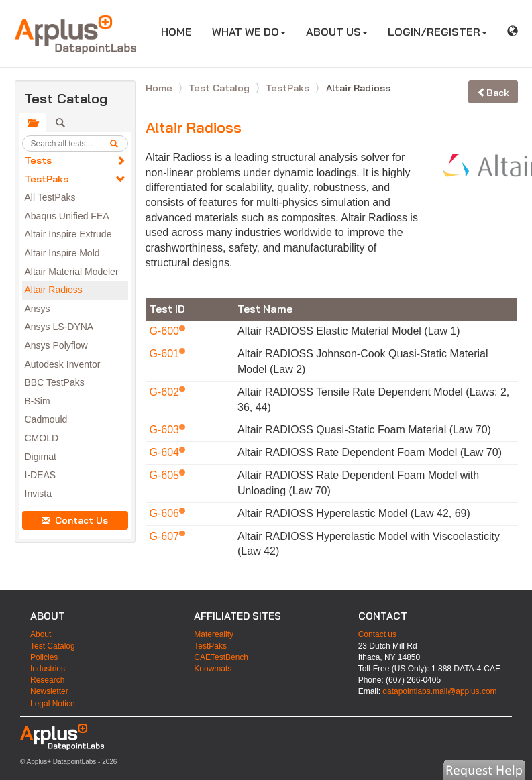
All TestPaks (50, 197)
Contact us (377, 634)
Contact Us (75, 520)
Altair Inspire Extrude (68, 234)
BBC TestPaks (55, 382)
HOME (181, 31)
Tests (38, 160)
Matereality (214, 634)
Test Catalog (220, 88)
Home (160, 88)
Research (47, 680)
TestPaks (47, 179)
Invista (38, 494)
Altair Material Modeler (72, 272)
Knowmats (213, 669)
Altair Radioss (54, 290)
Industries (48, 669)
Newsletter (49, 691)
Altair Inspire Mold (62, 253)
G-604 (166, 452)
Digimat (41, 457)
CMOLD (42, 438)
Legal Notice (53, 704)
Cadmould (46, 419)
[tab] (32, 123)
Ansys (38, 309)
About (41, 634)
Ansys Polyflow (56, 345)
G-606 (166, 513)
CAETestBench (221, 657)
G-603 (166, 430)
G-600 (166, 331)
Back (493, 93)
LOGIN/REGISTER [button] (437, 32)
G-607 (166, 536)
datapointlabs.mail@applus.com (439, 691)
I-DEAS (41, 475)
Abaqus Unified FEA (67, 216)
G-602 (166, 392)
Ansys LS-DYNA (59, 327)
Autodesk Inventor (63, 364)
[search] (119, 144)
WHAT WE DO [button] (249, 32)
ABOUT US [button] (337, 32)
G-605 (166, 475)
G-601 (166, 354)
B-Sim (38, 401)
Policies (44, 657)
